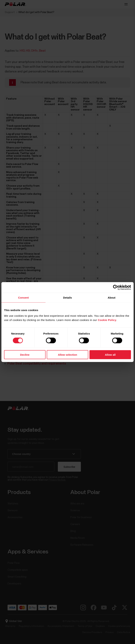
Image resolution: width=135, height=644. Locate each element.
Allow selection (67, 355)
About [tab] (112, 298)
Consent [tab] (23, 298)
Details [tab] (67, 298)
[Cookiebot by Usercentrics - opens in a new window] (116, 287)
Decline (25, 355)
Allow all (110, 355)
